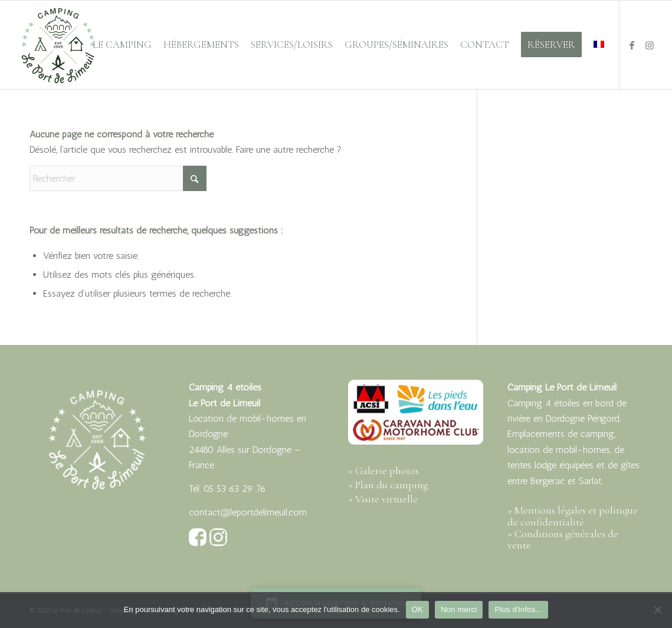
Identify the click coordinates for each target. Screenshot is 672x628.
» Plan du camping (388, 485)
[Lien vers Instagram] (650, 44)
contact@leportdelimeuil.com (248, 512)
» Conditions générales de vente (563, 540)
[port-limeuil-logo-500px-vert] (58, 45)
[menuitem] (122, 45)
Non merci (459, 609)
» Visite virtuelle (383, 499)
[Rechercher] (118, 178)
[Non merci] (657, 610)
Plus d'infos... (518, 609)
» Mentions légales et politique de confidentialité (573, 516)
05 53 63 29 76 (235, 489)
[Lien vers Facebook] (632, 44)
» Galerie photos (383, 471)
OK (417, 609)
